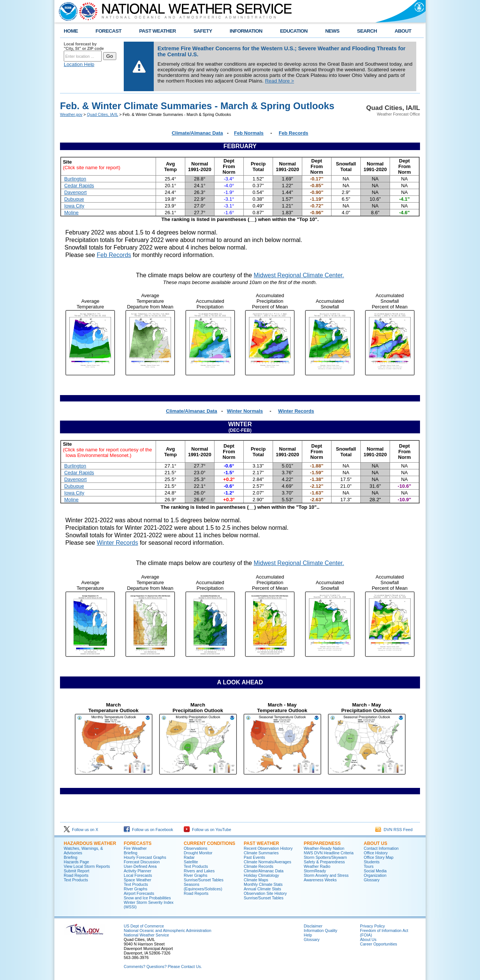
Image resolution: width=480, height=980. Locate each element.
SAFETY (203, 31)
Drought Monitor (198, 853)
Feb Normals (249, 133)
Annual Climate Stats (262, 889)
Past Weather (261, 843)
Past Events (254, 857)
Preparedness (322, 843)
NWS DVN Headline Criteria (329, 853)
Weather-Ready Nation (324, 848)
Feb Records (293, 133)
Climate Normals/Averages (268, 862)
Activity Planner (137, 871)
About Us (376, 843)
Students (372, 862)
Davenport (75, 192)
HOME (71, 31)
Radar (189, 857)
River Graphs (136, 889)
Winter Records (296, 411)
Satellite (191, 862)
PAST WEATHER (157, 31)
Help (308, 935)
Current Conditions (209, 843)
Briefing (70, 857)
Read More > (280, 81)
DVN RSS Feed (394, 830)
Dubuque (74, 199)
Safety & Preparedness (324, 862)
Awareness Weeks (320, 880)
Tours (369, 866)
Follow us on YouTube (207, 830)
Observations (196, 848)
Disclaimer (313, 926)
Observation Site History (265, 893)
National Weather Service (146, 935)
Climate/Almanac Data (197, 133)
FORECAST (109, 31)
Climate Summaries (261, 853)
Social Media (375, 871)
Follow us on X (81, 830)
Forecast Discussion (142, 862)
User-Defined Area (140, 866)
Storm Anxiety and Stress (326, 875)
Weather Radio (317, 866)
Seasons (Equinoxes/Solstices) (203, 887)
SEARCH (367, 31)
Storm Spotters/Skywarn (325, 857)
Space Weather (137, 880)
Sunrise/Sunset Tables (204, 880)
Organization (375, 875)
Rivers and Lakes (199, 871)
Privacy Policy (372, 926)
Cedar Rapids (79, 186)
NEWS (332, 31)
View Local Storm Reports (87, 866)
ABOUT (403, 31)
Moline (71, 213)
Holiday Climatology (261, 875)
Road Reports (76, 875)
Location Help (79, 64)
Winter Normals (245, 411)
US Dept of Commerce (144, 926)
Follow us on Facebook (148, 830)
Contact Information (381, 848)
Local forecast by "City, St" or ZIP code (84, 46)
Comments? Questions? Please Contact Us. (163, 966)
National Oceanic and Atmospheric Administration (167, 930)
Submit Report (76, 871)
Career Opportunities (379, 944)
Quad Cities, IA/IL (103, 114)
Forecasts (138, 843)
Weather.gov (71, 114)
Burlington (75, 179)
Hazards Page (76, 862)
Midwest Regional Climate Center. (299, 275)
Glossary (372, 880)
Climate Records (259, 866)
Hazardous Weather (90, 843)
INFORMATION (246, 31)
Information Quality (320, 930)
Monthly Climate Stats (263, 884)
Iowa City (74, 206)
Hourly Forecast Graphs (145, 857)
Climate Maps (256, 880)
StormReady (315, 871)
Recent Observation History (268, 848)
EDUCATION (294, 31)
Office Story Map (379, 857)
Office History (376, 853)
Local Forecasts (138, 875)
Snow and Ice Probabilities (147, 898)
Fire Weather (135, 848)
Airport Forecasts (139, 893)
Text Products (76, 880)
